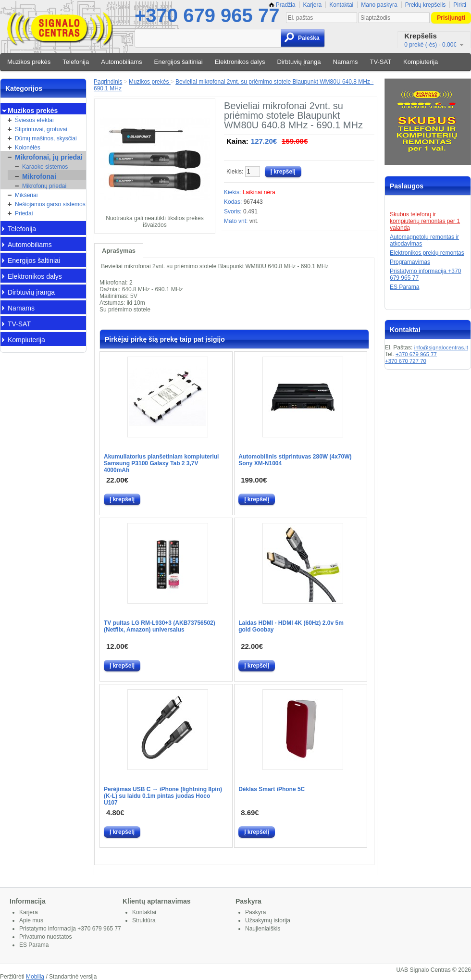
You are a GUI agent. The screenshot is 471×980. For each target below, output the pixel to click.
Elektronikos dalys (240, 62)
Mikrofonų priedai (44, 186)
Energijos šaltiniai (179, 62)
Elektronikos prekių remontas (427, 253)
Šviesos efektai (34, 120)
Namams (346, 62)
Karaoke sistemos (45, 167)
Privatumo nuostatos (45, 937)
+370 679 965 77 (207, 15)
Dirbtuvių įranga (299, 62)
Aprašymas (119, 251)
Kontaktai (341, 5)
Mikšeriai (26, 195)
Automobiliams (121, 62)
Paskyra (255, 912)
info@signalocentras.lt (441, 347)
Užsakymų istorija (268, 920)
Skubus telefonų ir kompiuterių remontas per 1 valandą (425, 221)
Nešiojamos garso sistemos (50, 204)
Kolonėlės (28, 148)
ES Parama (404, 287)
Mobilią (35, 977)
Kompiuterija (421, 62)
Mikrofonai (39, 176)
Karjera (313, 5)
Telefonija (76, 62)
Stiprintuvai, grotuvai (41, 129)
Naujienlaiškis (263, 929)
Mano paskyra (379, 5)
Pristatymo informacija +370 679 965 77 (70, 929)
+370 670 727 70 (406, 361)
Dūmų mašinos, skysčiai (46, 138)
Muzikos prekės (29, 62)
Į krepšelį (122, 499)
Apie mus (31, 920)
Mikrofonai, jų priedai (49, 157)
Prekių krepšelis (426, 5)
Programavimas (410, 262)
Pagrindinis (108, 82)
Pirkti (460, 5)
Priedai (24, 213)
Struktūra (144, 920)
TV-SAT (381, 62)
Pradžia (282, 5)
